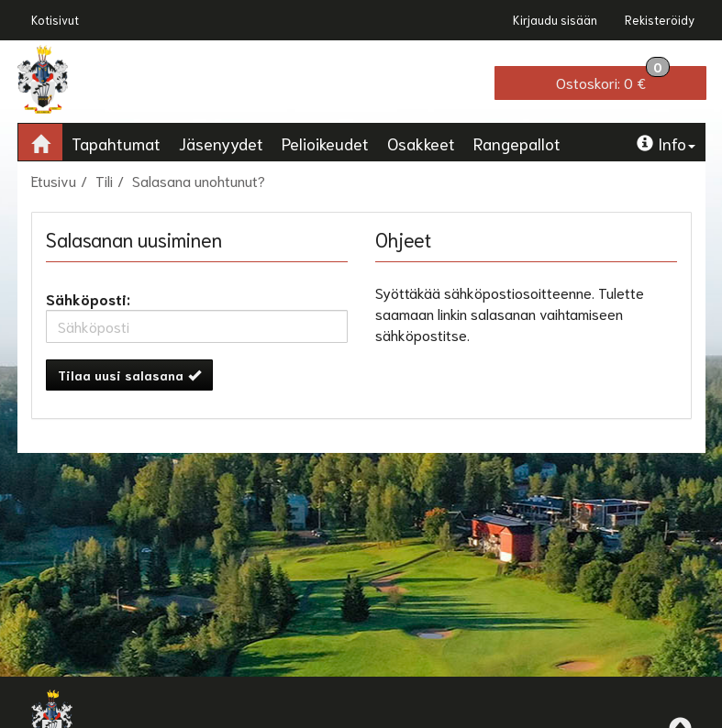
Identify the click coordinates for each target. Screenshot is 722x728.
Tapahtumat (116, 143)
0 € (613, 79)
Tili (104, 180)
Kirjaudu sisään (555, 20)
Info (666, 143)
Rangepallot (517, 143)
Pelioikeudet (325, 143)
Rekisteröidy (660, 20)
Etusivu (54, 180)
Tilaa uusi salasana (129, 375)
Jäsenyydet (221, 143)
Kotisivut (55, 20)
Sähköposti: (88, 298)
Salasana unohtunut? (199, 180)
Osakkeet (421, 143)
